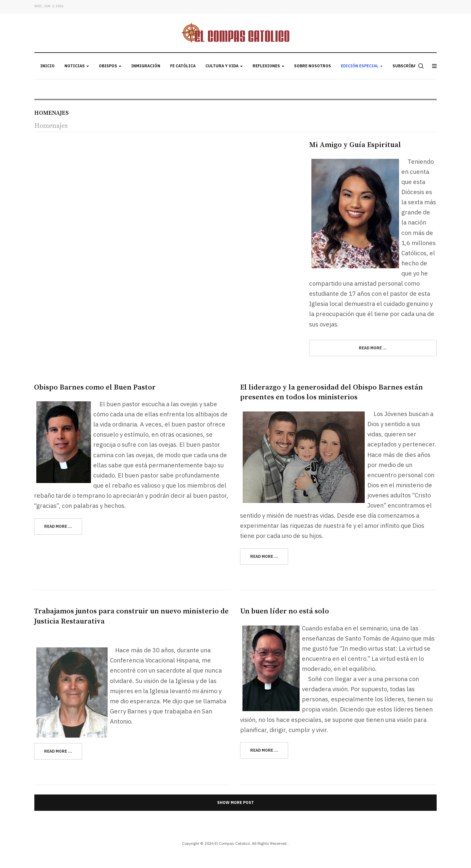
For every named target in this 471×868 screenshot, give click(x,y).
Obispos (110, 66)
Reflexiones (268, 66)
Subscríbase (407, 66)
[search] (420, 66)
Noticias (77, 66)
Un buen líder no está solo (285, 611)
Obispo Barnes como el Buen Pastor (95, 387)
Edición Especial (362, 66)
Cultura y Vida (224, 66)
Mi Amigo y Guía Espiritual (355, 145)
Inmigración (146, 66)
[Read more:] (373, 348)
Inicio (47, 66)
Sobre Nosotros (313, 66)
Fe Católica (183, 66)
